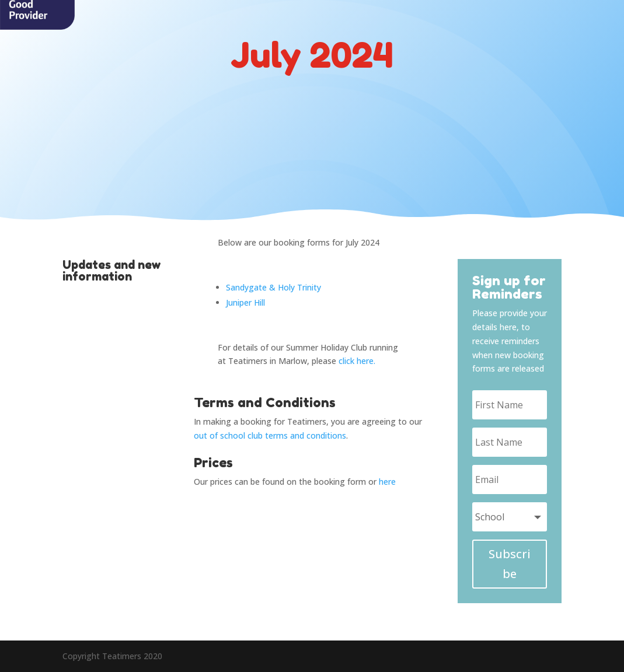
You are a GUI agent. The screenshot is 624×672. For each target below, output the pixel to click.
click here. (357, 361)
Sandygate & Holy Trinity (273, 287)
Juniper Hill (245, 302)
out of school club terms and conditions (270, 435)
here (387, 482)
